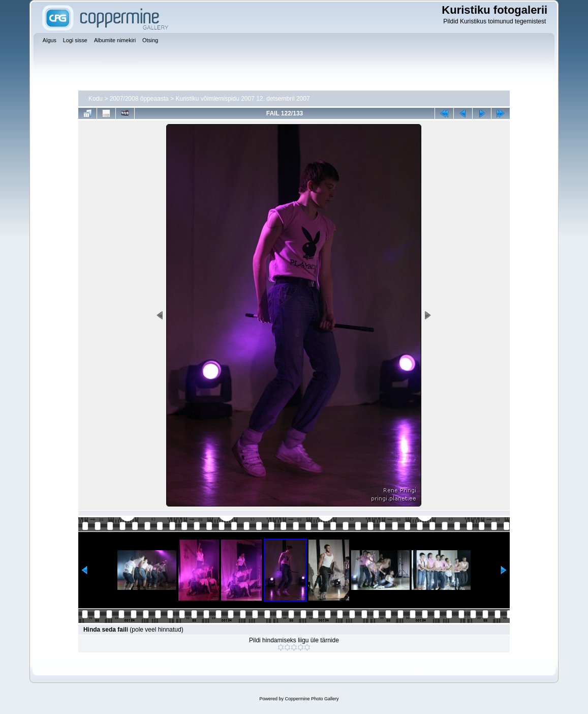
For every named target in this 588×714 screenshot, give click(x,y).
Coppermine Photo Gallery (312, 699)
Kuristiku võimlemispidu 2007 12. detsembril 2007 (242, 99)
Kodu (96, 99)
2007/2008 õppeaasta (139, 99)
